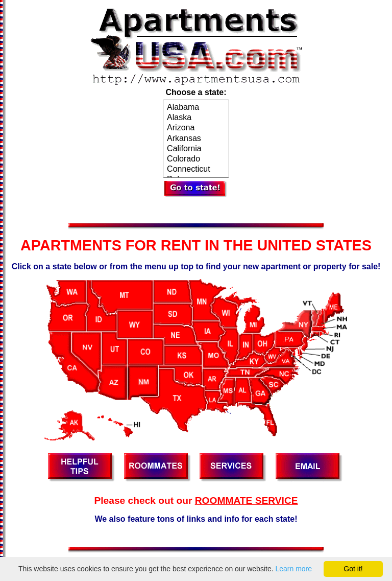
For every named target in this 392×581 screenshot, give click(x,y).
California (196, 149)
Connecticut (196, 170)
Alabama (196, 108)
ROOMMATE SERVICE (247, 501)
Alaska (196, 118)
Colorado (196, 159)
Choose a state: (196, 92)
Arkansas (196, 139)
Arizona (196, 128)
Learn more (293, 569)
